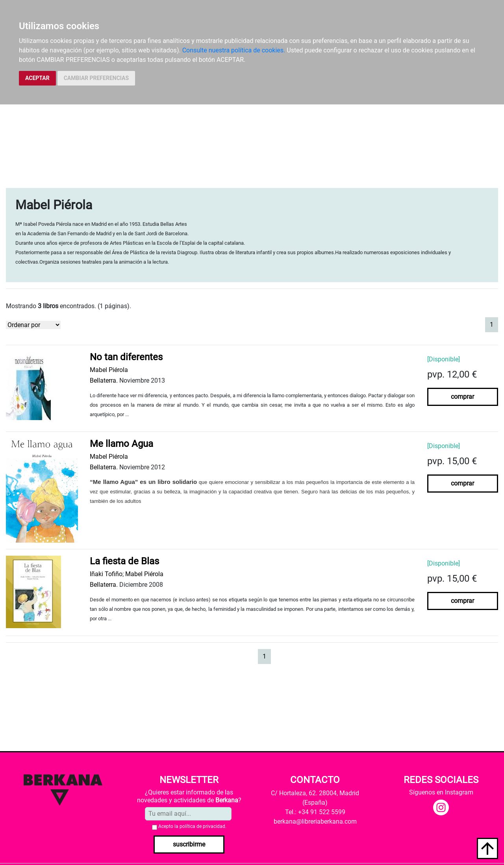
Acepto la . (192, 826)
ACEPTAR (37, 78)
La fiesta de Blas (124, 561)
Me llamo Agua (121, 444)
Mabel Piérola (109, 370)
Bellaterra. (104, 380)
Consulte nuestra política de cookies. (234, 50)
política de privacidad (202, 826)
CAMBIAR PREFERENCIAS (96, 78)
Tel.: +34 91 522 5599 (315, 812)
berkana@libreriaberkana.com (315, 821)
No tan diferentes (126, 357)
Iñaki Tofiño (106, 574)
